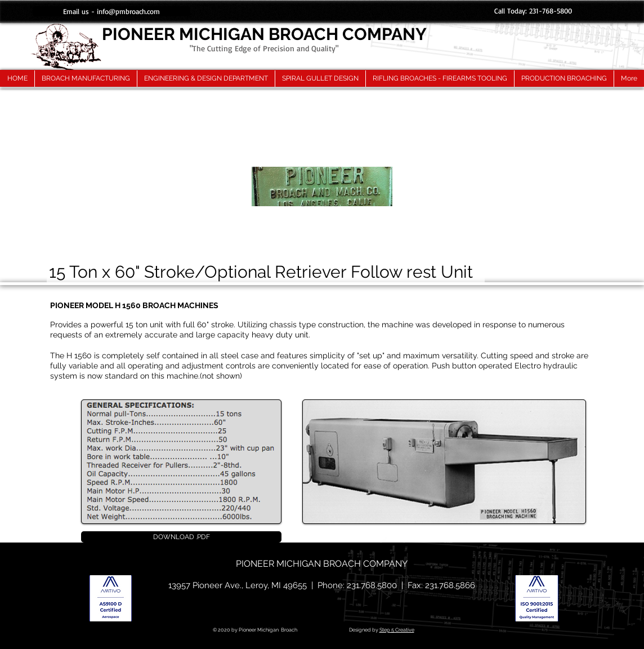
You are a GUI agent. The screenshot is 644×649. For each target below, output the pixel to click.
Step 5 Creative (397, 630)
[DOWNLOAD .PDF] (181, 537)
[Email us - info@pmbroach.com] (111, 11)
